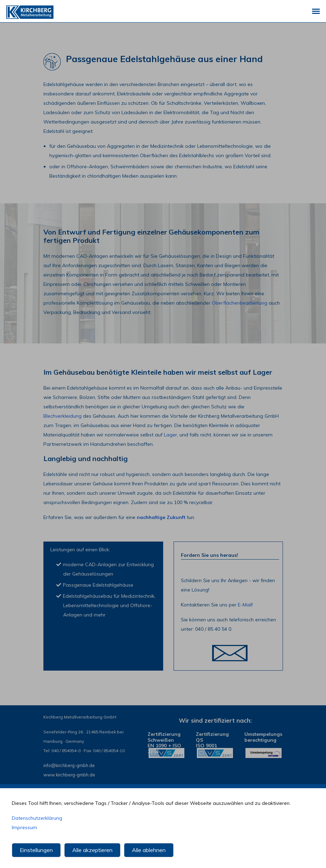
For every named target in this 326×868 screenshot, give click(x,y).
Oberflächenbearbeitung (240, 303)
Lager (170, 435)
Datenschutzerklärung (37, 819)
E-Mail (245, 605)
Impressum (24, 828)
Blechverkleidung (62, 416)
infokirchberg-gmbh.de (69, 765)
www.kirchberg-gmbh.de (69, 775)
